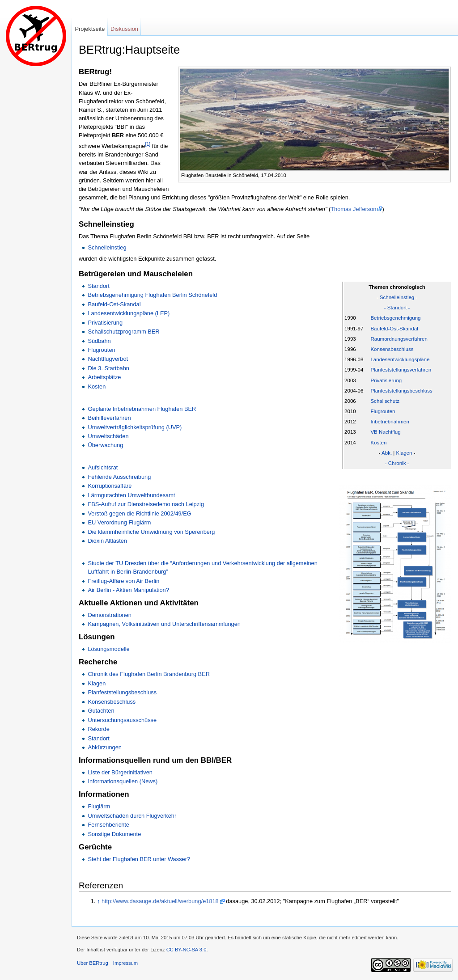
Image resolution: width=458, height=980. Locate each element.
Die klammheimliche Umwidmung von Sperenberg (151, 532)
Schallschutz (385, 401)
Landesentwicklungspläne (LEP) (129, 313)
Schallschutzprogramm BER (123, 332)
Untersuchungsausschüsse (122, 720)
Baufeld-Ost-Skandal (394, 329)
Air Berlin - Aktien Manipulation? (128, 590)
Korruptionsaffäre (110, 486)
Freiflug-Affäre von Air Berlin (123, 581)
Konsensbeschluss (392, 349)
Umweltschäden (108, 436)
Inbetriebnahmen (390, 422)
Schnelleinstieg (107, 247)
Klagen (404, 453)
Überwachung (105, 445)
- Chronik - (397, 463)
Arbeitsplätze (104, 377)
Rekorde (98, 729)
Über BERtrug (93, 963)
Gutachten (101, 711)
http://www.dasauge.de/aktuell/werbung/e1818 (160, 901)
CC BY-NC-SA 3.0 (187, 950)
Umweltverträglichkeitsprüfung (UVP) (135, 427)
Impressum (125, 963)
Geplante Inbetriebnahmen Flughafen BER (142, 409)
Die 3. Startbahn (108, 368)
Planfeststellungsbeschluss (401, 391)
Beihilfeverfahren (109, 418)
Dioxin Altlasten (107, 541)
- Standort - (397, 308)
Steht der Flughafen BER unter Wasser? (139, 859)
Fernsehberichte (108, 825)
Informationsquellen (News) (123, 781)
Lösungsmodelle (108, 649)
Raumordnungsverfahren (399, 339)
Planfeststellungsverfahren (401, 370)
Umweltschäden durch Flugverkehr (132, 816)
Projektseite (90, 29)
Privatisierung (386, 380)
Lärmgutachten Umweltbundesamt (131, 495)
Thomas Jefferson (353, 209)
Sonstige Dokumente (114, 834)
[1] (148, 144)
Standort (98, 286)
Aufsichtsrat (103, 467)
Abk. (387, 453)
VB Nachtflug (385, 432)
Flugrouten (383, 411)
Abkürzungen (104, 747)
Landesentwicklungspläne (400, 359)
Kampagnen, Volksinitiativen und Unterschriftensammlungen (164, 624)
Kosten (378, 443)
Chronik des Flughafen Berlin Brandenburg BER (148, 674)
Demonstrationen (109, 615)
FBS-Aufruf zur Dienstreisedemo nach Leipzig (146, 504)
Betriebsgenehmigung (395, 318)
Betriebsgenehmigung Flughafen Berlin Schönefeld (152, 295)
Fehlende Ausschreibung (119, 477)
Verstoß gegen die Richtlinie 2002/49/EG (139, 513)
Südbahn (99, 341)
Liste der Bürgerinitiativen (120, 772)
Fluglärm (99, 806)
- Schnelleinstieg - (397, 297)
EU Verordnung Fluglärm (119, 522)
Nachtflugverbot (108, 359)
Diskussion (124, 29)
